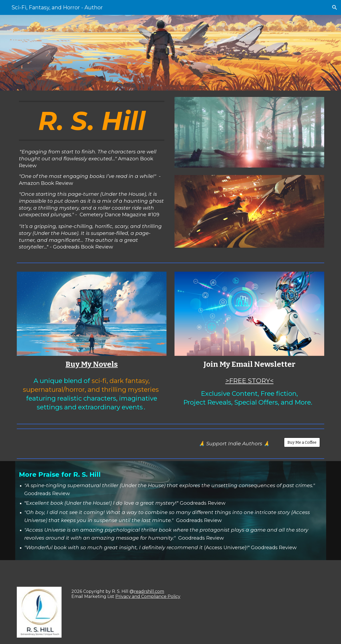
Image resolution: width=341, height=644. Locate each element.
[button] (335, 7)
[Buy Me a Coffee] (302, 443)
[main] (92, 121)
